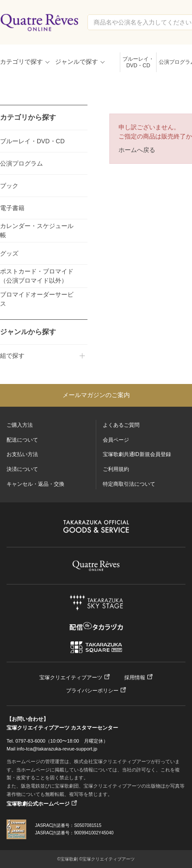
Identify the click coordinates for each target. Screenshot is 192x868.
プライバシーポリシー (92, 691)
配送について (22, 440)
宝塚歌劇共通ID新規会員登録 (137, 454)
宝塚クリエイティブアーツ (71, 678)
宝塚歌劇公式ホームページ (38, 804)
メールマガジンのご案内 (96, 395)
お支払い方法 (22, 454)
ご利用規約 (116, 469)
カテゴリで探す (21, 62)
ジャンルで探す (77, 62)
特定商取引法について (129, 484)
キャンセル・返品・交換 (35, 484)
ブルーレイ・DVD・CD (138, 62)
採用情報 (135, 678)
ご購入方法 (20, 425)
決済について (22, 469)
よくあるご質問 (121, 425)
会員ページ (116, 440)
